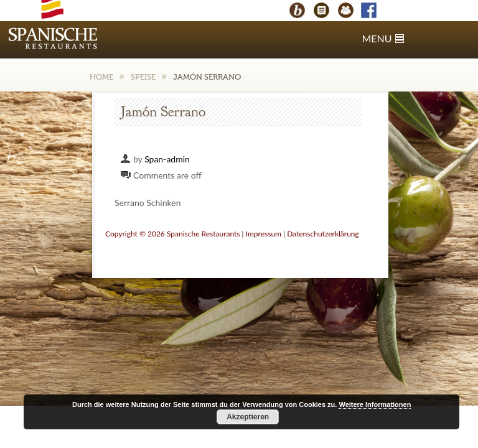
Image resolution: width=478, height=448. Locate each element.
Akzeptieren (248, 417)
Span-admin (167, 159)
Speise (143, 77)
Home (101, 77)
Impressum (264, 234)
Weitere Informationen (375, 404)
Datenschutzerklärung (323, 234)
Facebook (375, 12)
